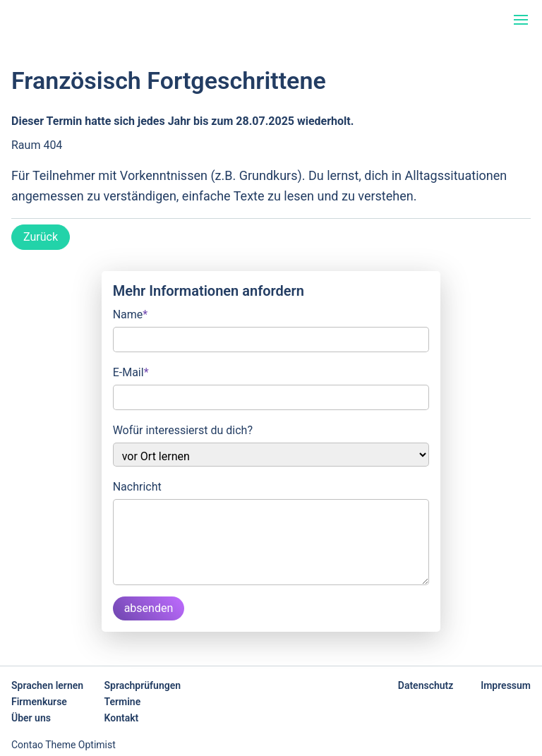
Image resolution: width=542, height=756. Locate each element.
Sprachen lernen (47, 685)
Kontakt (122, 718)
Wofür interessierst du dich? (183, 430)
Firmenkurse (39, 702)
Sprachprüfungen (143, 685)
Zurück (41, 237)
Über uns (31, 718)
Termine (123, 702)
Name (131, 313)
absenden (149, 608)
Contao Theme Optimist (64, 745)
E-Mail (131, 371)
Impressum (506, 685)
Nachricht (137, 487)
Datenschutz (426, 685)
